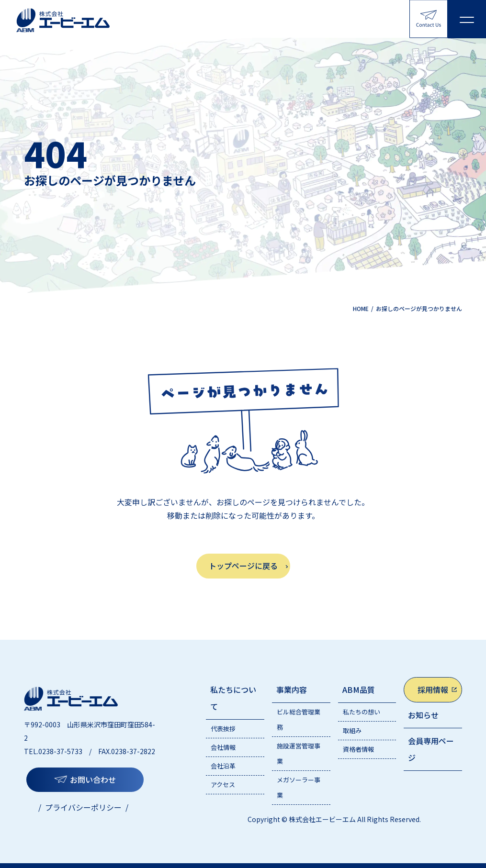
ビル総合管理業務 (299, 719)
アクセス (223, 785)
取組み (352, 730)
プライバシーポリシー (83, 807)
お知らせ (423, 715)
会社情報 (223, 747)
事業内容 (292, 690)
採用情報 (433, 690)
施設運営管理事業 (299, 753)
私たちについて (233, 698)
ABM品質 (359, 690)
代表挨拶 (223, 729)
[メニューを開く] (467, 19)
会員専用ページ (431, 749)
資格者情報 (358, 749)
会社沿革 (223, 766)
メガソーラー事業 (299, 787)
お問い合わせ (93, 779)
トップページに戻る (243, 566)
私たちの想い (362, 712)
